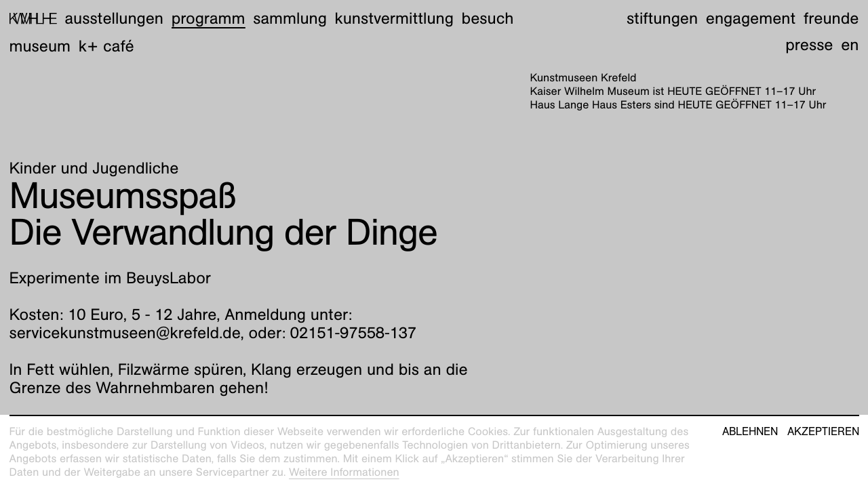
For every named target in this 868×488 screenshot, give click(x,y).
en (850, 45)
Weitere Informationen (344, 472)
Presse (809, 45)
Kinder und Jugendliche (94, 168)
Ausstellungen (114, 18)
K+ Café (106, 46)
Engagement (751, 18)
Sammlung (290, 18)
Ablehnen (750, 432)
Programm (209, 18)
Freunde (831, 18)
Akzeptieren (823, 432)
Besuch (488, 18)
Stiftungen (662, 18)
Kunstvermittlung (394, 18)
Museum (40, 46)
